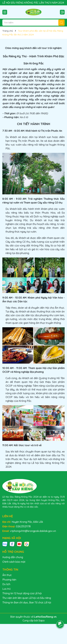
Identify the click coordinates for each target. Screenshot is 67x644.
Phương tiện (9, 580)
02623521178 (23, 526)
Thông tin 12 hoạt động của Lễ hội (22, 593)
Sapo (42, 620)
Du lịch (6, 584)
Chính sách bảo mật (14, 562)
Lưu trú (6, 589)
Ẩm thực (7, 575)
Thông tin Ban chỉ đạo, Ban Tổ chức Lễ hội (27, 602)
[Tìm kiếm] (61, 23)
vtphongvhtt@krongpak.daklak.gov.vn (33, 531)
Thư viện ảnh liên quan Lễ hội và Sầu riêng (27, 598)
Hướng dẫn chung (13, 557)
